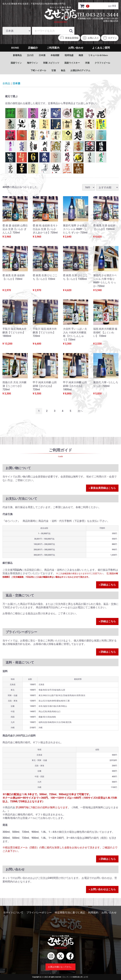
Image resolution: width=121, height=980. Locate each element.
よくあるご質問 (101, 48)
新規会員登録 (69, 38)
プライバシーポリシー (39, 913)
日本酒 (42, 55)
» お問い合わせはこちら (102, 889)
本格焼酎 (55, 55)
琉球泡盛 (69, 55)
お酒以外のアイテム (80, 70)
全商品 (6, 83)
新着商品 (17, 55)
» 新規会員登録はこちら (102, 488)
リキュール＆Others (98, 55)
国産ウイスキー (72, 63)
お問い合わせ (76, 48)
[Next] (80, 411)
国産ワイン (16, 63)
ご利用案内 (53, 48)
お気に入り (91, 38)
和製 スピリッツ (51, 63)
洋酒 (87, 63)
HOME (15, 48)
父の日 (30, 55)
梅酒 (81, 55)
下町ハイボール (38, 70)
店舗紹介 (33, 48)
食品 (63, 70)
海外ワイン (32, 63)
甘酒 (54, 70)
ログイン (110, 38)
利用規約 (93, 913)
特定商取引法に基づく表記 (70, 913)
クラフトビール (102, 63)
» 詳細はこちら (107, 585)
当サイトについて (13, 913)
